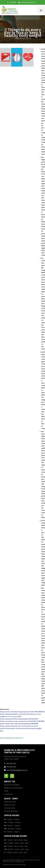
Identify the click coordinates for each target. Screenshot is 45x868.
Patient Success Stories (13, 788)
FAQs (6, 791)
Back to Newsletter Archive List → (12, 738)
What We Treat (10, 802)
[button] (41, 10)
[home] (10, 10)
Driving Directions (11, 811)
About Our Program (12, 785)
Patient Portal (9, 808)
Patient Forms (10, 805)
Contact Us (8, 794)
